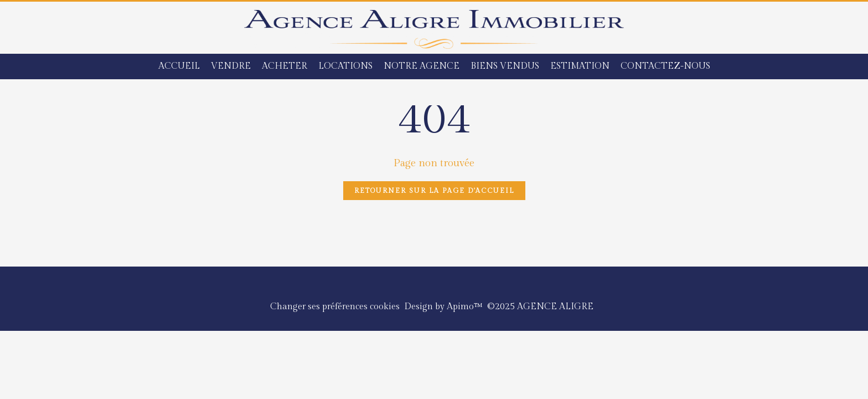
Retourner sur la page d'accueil (434, 191)
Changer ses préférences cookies (335, 307)
